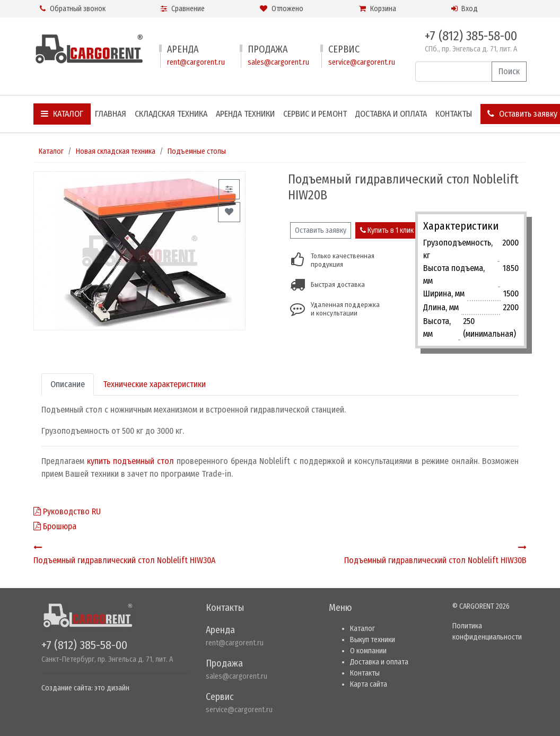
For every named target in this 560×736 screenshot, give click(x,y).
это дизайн (112, 688)
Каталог (62, 114)
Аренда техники (245, 114)
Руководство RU (67, 511)
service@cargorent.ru (362, 62)
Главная (111, 114)
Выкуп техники (373, 640)
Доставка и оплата (391, 114)
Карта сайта (369, 684)
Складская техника (171, 114)
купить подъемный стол (130, 461)
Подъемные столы (197, 151)
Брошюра (55, 526)
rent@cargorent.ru (196, 62)
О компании (368, 651)
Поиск (509, 71)
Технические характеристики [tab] (154, 384)
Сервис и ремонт (315, 114)
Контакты (454, 114)
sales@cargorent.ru (278, 62)
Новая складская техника (116, 151)
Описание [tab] (68, 384)
